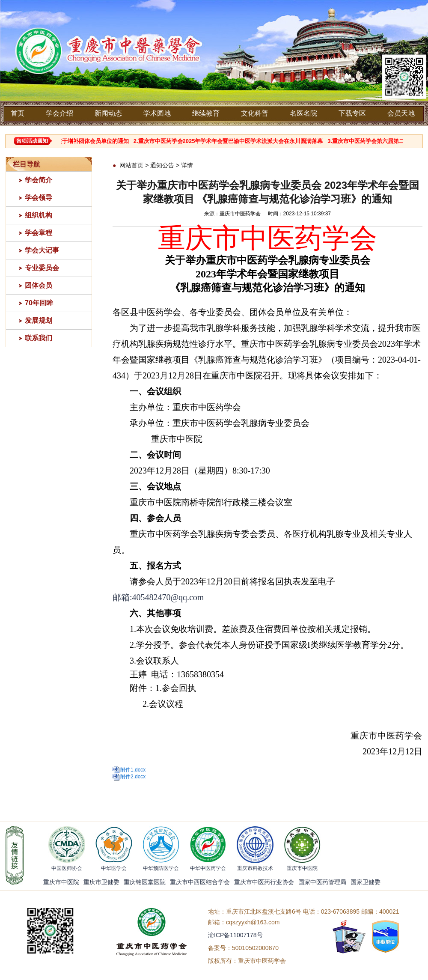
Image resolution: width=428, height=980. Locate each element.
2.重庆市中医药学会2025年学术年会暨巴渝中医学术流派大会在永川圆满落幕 (232, 141)
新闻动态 (108, 113)
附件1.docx (133, 770)
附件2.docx (133, 777)
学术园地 (157, 113)
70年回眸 (39, 303)
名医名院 (303, 113)
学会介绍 (59, 113)
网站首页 (131, 165)
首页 (18, 113)
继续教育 (206, 113)
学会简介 (39, 180)
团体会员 (39, 285)
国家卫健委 (366, 882)
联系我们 (39, 338)
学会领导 (39, 198)
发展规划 (39, 320)
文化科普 (255, 113)
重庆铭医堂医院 (145, 882)
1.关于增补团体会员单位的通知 (94, 141)
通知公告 (162, 165)
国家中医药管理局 (322, 882)
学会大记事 (42, 250)
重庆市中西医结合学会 (200, 882)
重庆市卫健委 (101, 882)
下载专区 (352, 113)
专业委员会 (42, 268)
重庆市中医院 (61, 882)
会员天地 (401, 113)
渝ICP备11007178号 (235, 935)
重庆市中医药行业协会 (264, 882)
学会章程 (39, 233)
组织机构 (39, 215)
